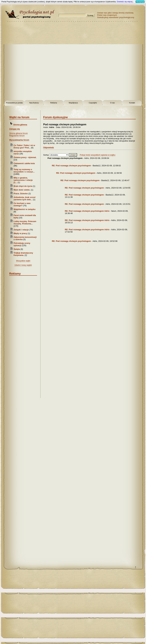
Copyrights (93, 103)
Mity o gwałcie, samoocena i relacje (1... (23, 180)
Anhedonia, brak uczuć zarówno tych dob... (25, 198)
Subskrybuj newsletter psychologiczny (116, 17)
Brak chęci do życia (23, 186)
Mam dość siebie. (22, 190)
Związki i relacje (21, 230)
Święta (17, 249)
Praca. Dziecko (21, 194)
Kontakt (132, 103)
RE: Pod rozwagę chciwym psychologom (71, 166)
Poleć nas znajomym (107, 15)
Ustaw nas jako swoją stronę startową (115, 13)
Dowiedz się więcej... (125, 2)
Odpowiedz (49, 147)
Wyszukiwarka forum (19, 140)
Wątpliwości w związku (25, 209)
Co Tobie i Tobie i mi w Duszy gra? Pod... (24, 146)
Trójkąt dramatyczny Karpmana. (23, 254)
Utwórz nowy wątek (23, 265)
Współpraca (73, 103)
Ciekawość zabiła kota (24, 163)
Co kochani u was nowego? (22, 204)
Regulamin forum (17, 136)
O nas (112, 103)
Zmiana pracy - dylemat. (25, 157)
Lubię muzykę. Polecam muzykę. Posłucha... (25, 222)
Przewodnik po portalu (14, 103)
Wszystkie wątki (23, 261)
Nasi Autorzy (34, 103)
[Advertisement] (37, 61)
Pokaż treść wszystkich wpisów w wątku (98, 155)
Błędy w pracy (20, 233)
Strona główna (20, 125)
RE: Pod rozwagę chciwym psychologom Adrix (87, 211)
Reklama (54, 103)
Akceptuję (140, 2)
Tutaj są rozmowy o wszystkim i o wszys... (24, 171)
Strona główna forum (19, 133)
